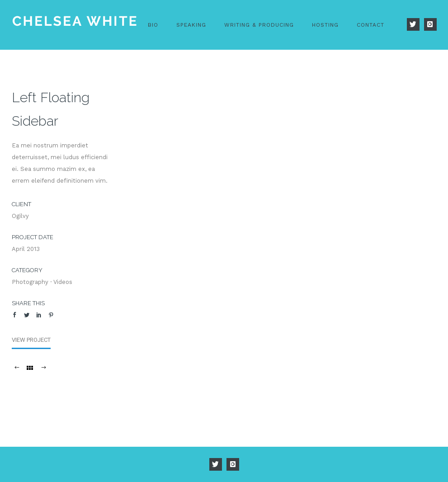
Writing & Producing (259, 25)
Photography (30, 282)
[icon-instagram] (430, 24)
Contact (370, 25)
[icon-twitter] (415, 24)
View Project (31, 340)
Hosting (325, 25)
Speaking (191, 25)
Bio (153, 25)
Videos (63, 282)
